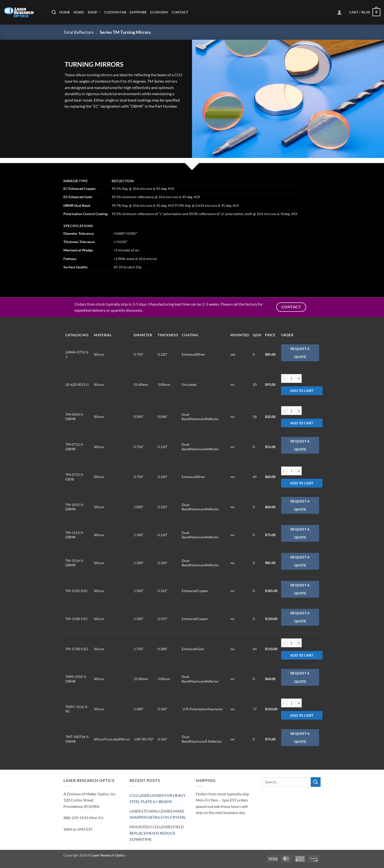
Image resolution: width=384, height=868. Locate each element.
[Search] (54, 12)
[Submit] (316, 782)
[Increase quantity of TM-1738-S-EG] (299, 643)
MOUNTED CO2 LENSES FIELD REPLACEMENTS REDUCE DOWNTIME (157, 833)
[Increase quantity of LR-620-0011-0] (299, 378)
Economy (159, 12)
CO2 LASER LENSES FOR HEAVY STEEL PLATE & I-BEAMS (158, 798)
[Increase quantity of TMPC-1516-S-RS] (299, 703)
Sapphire (138, 12)
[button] (339, 12)
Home (65, 12)
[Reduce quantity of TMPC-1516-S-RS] (284, 703)
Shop (94, 12)
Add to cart (302, 391)
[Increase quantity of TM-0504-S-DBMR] (299, 411)
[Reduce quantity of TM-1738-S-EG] (284, 643)
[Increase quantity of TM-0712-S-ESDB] (299, 471)
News (79, 12)
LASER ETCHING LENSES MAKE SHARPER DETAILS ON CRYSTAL (158, 814)
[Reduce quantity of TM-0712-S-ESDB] (284, 471)
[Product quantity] (291, 378)
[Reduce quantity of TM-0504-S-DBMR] (284, 411)
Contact (180, 12)
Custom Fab (115, 12)
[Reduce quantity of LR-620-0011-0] (284, 378)
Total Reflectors (79, 32)
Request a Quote (300, 353)
